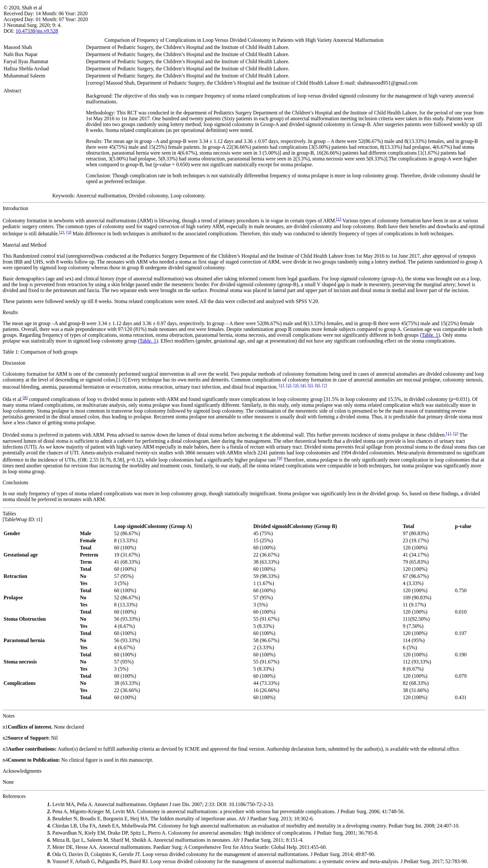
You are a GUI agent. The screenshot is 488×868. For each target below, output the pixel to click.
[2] (62, 232)
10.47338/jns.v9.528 (37, 31)
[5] (310, 385)
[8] (25, 398)
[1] (339, 219)
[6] (317, 385)
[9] (280, 458)
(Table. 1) (430, 335)
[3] (69, 232)
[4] (303, 385)
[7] (325, 385)
